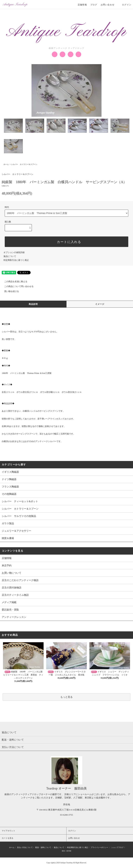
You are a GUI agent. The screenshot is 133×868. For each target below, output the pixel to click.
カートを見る (8, 838)
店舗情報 (82, 5)
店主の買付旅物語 (12, 588)
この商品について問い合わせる (17, 286)
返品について (10, 256)
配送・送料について (43, 847)
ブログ (94, 5)
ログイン (125, 5)
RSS (63, 851)
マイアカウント (8, 831)
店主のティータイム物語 (15, 595)
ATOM (69, 851)
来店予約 (7, 566)
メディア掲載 (9, 602)
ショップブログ (117, 847)
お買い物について (12, 573)
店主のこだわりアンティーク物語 (20, 580)
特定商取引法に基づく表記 (16, 260)
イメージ (100, 304)
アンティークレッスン (14, 617)
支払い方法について (25, 847)
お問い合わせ (108, 5)
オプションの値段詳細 (14, 252)
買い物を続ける (9, 291)
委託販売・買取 (10, 610)
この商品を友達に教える (14, 282)
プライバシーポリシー (99, 847)
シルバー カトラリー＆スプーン (24, 164)
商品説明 (33, 304)
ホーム (6, 164)
